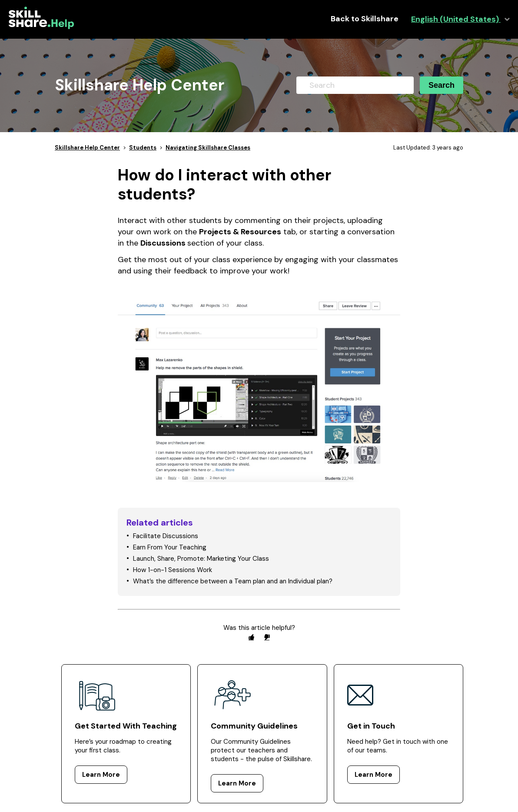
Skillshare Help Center (87, 148)
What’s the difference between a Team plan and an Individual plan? (233, 581)
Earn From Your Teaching (170, 547)
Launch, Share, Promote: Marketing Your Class (201, 559)
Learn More (101, 775)
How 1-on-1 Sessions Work (173, 570)
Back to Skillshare (365, 19)
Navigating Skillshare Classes (208, 148)
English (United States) (456, 19)
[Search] (355, 85)
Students (143, 148)
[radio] (251, 637)
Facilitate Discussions (166, 536)
